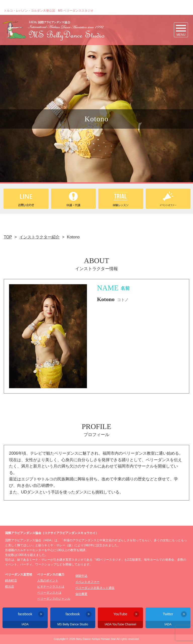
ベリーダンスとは (49, 593)
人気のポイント (48, 581)
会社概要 (81, 594)
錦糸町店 (11, 581)
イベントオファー (87, 582)
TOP (8, 237)
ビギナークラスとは (51, 587)
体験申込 (81, 576)
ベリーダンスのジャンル (54, 599)
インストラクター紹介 (39, 237)
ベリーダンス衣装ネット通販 (95, 588)
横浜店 (10, 587)
